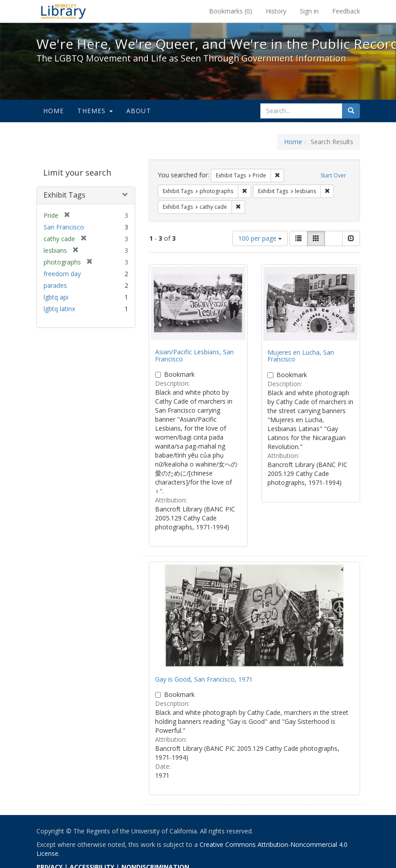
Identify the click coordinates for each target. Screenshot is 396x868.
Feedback (346, 11)
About (139, 111)
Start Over (333, 175)
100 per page (260, 238)
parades (55, 285)
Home (54, 111)
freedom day (62, 274)
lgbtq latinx (59, 309)
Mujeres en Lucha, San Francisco (301, 356)
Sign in (309, 11)
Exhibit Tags (65, 195)
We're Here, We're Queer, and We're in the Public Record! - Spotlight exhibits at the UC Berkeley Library (63, 11)
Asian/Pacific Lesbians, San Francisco (194, 355)
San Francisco (64, 227)
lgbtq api (56, 297)
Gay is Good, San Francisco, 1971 (204, 679)
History (276, 11)
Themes (95, 111)
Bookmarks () (231, 11)
